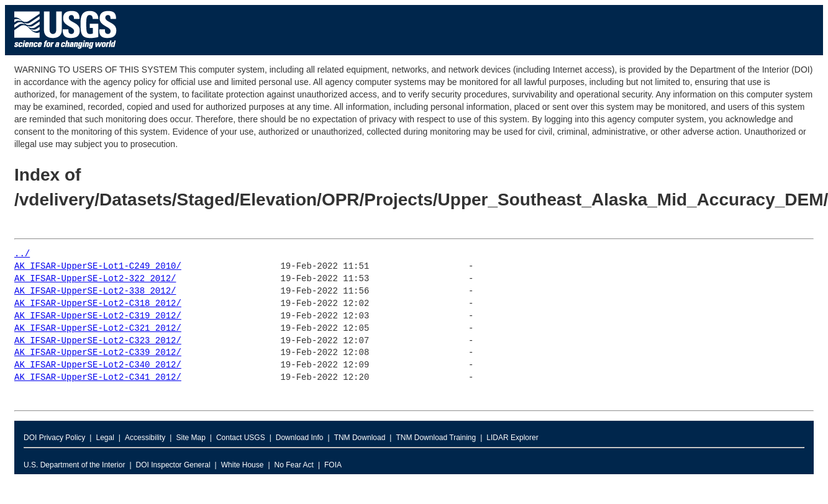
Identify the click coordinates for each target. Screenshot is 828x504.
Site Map (190, 438)
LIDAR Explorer (512, 438)
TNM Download (360, 438)
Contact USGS (241, 438)
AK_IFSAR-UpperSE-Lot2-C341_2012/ (98, 378)
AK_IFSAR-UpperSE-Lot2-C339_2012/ (98, 353)
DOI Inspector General (173, 465)
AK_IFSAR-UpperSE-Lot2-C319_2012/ (98, 316)
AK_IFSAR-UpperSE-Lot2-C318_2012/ (98, 304)
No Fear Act (294, 465)
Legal (105, 438)
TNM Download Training (436, 438)
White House (243, 465)
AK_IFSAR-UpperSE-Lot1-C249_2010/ (98, 267)
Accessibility (145, 438)
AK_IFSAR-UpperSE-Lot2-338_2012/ (95, 291)
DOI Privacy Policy (54, 438)
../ (22, 254)
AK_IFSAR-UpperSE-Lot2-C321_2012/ (98, 329)
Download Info (300, 438)
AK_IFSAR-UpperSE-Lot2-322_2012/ (95, 279)
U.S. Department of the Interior (74, 465)
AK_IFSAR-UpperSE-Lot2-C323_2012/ (98, 341)
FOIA (333, 465)
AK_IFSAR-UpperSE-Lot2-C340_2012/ (98, 365)
